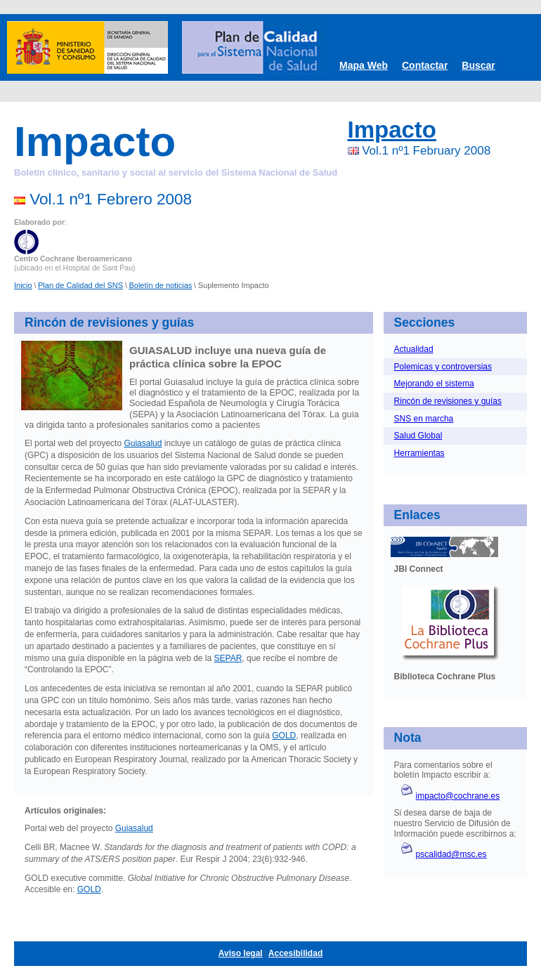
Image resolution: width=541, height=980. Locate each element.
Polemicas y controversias (443, 367)
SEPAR (228, 658)
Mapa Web (364, 65)
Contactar (425, 65)
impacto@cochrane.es (458, 796)
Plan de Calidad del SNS (80, 285)
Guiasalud (143, 443)
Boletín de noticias (160, 285)
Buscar (478, 65)
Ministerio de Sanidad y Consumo (87, 47)
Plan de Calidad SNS (254, 47)
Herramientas (419, 453)
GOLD (284, 736)
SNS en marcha (424, 419)
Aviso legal (241, 953)
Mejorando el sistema (434, 384)
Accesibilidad (295, 953)
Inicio (23, 285)
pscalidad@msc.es (451, 854)
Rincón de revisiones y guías (448, 401)
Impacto (392, 130)
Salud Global (418, 436)
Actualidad (414, 349)
